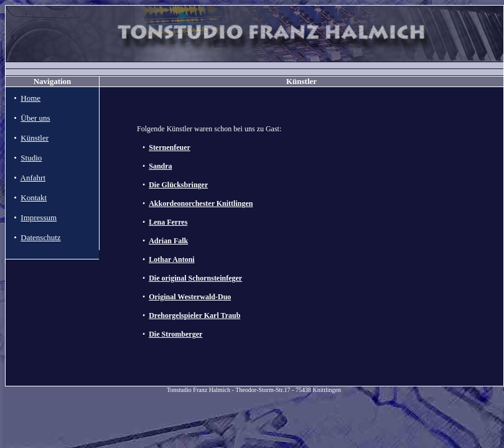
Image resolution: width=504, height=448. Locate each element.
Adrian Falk (168, 241)
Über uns (35, 118)
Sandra (160, 166)
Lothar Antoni (171, 259)
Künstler (35, 138)
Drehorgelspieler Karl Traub (194, 315)
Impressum (39, 217)
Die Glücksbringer (178, 185)
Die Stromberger (175, 334)
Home (30, 98)
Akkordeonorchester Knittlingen (201, 203)
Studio (31, 158)
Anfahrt (33, 178)
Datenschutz (40, 237)
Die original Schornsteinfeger (195, 278)
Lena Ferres (168, 222)
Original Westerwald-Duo (190, 297)
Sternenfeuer (170, 147)
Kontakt (34, 198)
